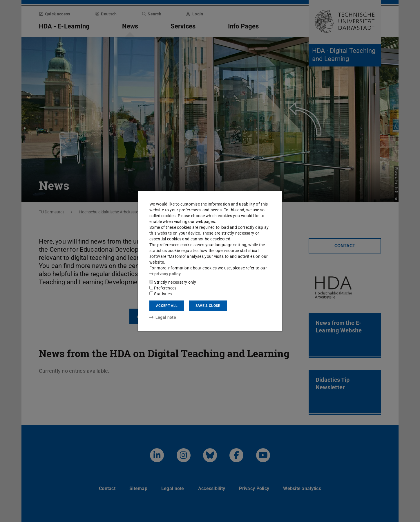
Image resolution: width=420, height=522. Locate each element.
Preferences (163, 288)
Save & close (208, 306)
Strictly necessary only (173, 282)
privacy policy (165, 274)
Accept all (167, 306)
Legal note (163, 317)
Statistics (161, 294)
